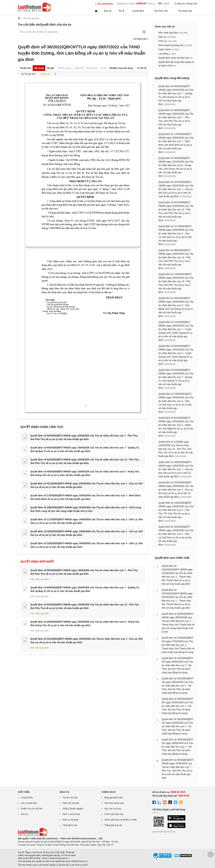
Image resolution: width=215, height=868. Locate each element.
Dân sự (162, 37)
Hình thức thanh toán (114, 803)
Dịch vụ (152, 4)
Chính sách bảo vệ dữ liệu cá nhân (121, 820)
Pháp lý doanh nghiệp (73, 809)
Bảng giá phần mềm (114, 798)
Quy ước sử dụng (113, 809)
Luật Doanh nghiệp (47, 865)
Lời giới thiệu (27, 798)
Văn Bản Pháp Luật (27, 865)
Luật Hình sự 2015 (79, 865)
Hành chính (165, 49)
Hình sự (163, 41)
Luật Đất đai (63, 865)
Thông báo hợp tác (113, 825)
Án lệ (122, 11)
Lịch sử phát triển (29, 803)
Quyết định (138, 11)
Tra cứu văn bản (70, 798)
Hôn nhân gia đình (39, 579)
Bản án (108, 11)
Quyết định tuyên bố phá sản (174, 58)
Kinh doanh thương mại (171, 45)
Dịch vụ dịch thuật (71, 814)
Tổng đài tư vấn (70, 825)
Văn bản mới (161, 11)
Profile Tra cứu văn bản (32, 809)
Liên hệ (24, 814)
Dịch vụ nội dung (71, 820)
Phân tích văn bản (71, 803)
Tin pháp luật (185, 11)
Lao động (163, 54)
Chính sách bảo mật (114, 814)
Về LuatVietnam (104, 4)
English (164, 4)
